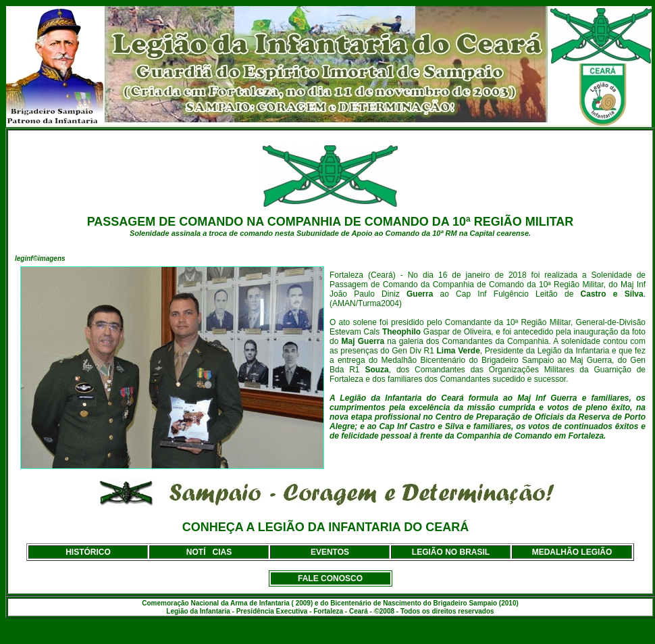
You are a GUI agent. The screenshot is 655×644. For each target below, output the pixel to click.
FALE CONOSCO (330, 578)
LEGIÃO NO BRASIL (451, 552)
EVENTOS (330, 552)
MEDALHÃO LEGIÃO (572, 552)
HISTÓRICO (88, 552)
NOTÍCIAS (209, 552)
